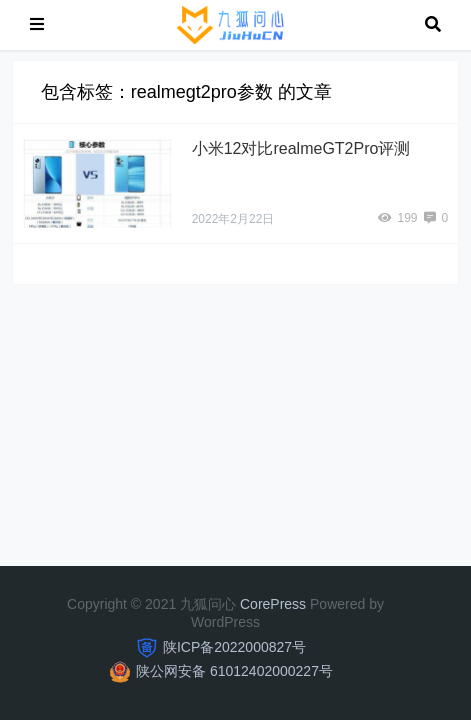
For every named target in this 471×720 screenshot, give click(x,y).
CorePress (273, 604)
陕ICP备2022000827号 (234, 647)
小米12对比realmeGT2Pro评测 (301, 148)
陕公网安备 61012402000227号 (234, 671)
